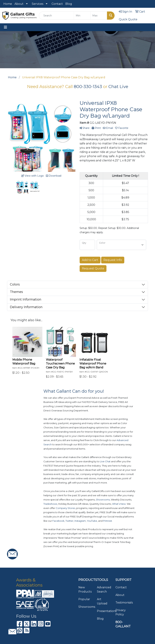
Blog (69, 4)
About (19, 4)
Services (38, 4)
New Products (85, 589)
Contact (57, 4)
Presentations (104, 611)
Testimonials (123, 603)
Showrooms (86, 607)
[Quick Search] (56, 16)
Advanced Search (104, 589)
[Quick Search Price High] (99, 16)
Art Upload (102, 601)
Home (8, 4)
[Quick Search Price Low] (82, 16)
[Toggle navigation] (5, 27)
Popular (84, 599)
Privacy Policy (121, 612)
